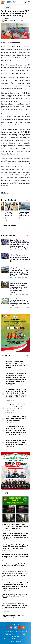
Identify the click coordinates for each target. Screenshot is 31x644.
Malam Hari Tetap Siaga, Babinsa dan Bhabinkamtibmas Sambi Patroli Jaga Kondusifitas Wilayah (15, 527)
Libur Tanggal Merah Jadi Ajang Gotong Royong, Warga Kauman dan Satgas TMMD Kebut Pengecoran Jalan (15, 547)
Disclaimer (24, 634)
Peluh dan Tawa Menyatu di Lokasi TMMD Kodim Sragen (14, 616)
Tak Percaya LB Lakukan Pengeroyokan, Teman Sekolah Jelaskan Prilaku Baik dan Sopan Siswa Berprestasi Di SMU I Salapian (19, 288)
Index (27, 200)
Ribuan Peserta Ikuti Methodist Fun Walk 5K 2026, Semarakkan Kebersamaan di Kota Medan (15, 556)
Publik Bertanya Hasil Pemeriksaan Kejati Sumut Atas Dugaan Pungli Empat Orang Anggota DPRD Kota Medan (19, 272)
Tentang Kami (9, 632)
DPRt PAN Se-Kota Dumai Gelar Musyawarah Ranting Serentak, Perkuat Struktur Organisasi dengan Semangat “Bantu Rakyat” (19, 244)
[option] (8, 212)
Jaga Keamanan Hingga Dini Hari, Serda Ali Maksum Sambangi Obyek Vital (15, 565)
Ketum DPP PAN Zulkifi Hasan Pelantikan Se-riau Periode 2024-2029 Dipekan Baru (20, 258)
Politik (7, 8)
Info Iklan (25, 632)
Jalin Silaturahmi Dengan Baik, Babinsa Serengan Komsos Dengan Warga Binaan (15, 596)
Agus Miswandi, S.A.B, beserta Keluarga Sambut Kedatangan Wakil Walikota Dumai (19, 303)
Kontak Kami (16, 636)
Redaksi (8, 19)
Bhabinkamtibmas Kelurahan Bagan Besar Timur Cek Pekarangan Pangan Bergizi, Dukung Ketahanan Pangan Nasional (14, 606)
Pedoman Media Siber (12, 634)
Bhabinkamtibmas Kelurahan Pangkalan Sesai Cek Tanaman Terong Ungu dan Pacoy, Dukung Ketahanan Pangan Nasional (15, 574)
